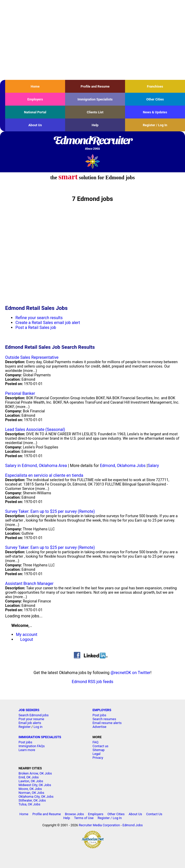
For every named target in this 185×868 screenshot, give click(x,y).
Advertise (100, 727)
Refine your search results (39, 318)
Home (35, 86)
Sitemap (99, 750)
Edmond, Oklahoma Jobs (123, 466)
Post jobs (99, 715)
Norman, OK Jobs (31, 793)
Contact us (101, 746)
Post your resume (31, 719)
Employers (35, 99)
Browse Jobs (74, 814)
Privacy (98, 758)
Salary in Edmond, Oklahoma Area (36, 466)
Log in (38, 727)
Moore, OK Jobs (30, 789)
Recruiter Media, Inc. (92, 161)
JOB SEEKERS (29, 710)
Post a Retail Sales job (36, 327)
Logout (27, 639)
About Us (35, 125)
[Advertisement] (92, 40)
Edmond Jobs (133, 825)
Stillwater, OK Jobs (32, 800)
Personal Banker (20, 393)
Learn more (27, 750)
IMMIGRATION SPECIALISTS (40, 737)
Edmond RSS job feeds (92, 682)
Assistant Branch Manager (29, 584)
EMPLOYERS (102, 710)
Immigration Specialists (95, 99)
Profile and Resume (95, 86)
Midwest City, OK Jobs (35, 785)
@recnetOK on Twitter (130, 673)
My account (27, 635)
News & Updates (155, 112)
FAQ (96, 742)
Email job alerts (30, 723)
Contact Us (154, 814)
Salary (153, 466)
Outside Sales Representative (32, 357)
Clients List (95, 112)
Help (95, 125)
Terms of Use (84, 818)
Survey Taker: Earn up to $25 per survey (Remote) (50, 511)
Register (25, 727)
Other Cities (155, 99)
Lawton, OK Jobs (31, 781)
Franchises (155, 86)
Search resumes (104, 719)
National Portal (35, 112)
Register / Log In (155, 125)
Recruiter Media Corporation (99, 825)
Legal (97, 754)
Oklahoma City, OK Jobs (36, 797)
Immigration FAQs (32, 746)
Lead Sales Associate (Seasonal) (35, 429)
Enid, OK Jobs (29, 777)
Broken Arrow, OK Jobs (35, 773)
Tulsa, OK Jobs (29, 804)
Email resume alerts (107, 723)
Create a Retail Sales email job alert (48, 323)
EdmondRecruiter (92, 143)
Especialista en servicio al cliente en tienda (44, 475)
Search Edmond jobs (34, 715)
